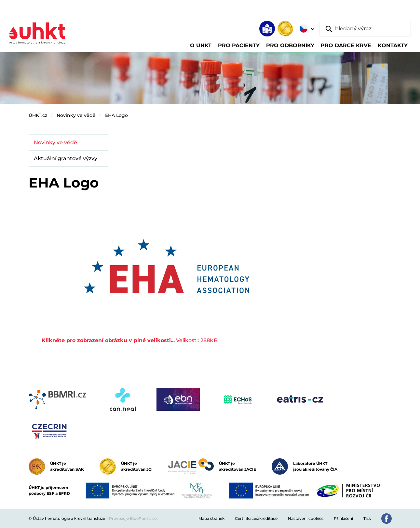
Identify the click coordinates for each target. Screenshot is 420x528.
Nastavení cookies (306, 518)
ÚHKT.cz (38, 115)
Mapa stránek (211, 518)
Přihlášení (343, 518)
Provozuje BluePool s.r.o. (133, 518)
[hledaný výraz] (365, 29)
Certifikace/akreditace (256, 518)
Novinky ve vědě (76, 115)
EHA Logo (116, 115)
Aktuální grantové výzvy (66, 158)
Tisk (367, 518)
